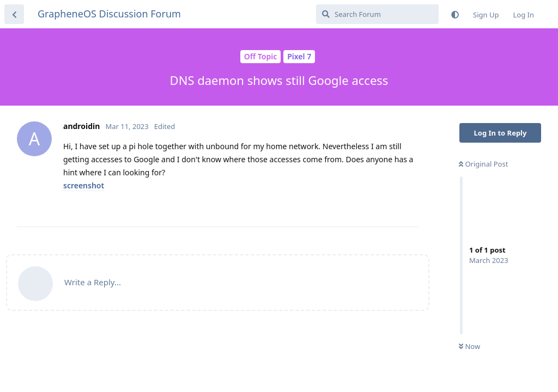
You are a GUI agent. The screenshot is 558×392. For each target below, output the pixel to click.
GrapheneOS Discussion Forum (109, 14)
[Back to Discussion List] (14, 14)
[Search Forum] (377, 14)
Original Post (483, 164)
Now (469, 346)
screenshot (84, 185)
